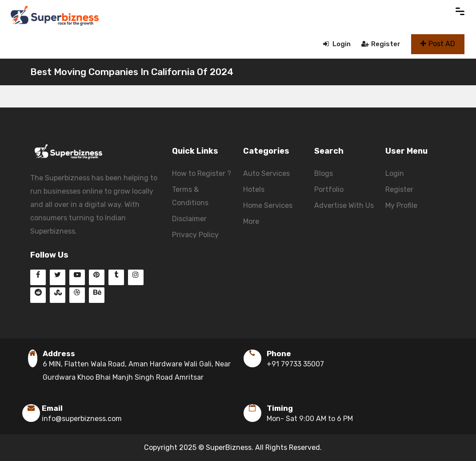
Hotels (254, 189)
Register (381, 44)
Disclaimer (189, 219)
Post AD (438, 44)
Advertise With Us (344, 205)
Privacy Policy (195, 235)
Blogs (324, 173)
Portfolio (329, 189)
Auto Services (266, 173)
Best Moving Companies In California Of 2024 (132, 72)
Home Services (268, 205)
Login (337, 44)
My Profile (401, 205)
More (251, 221)
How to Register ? (202, 173)
